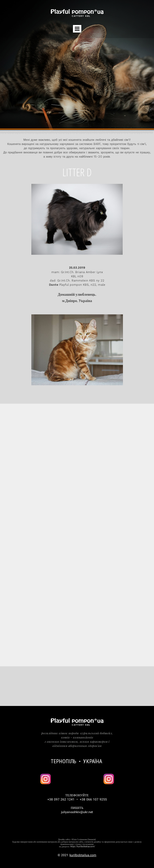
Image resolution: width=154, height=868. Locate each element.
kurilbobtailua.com (83, 855)
